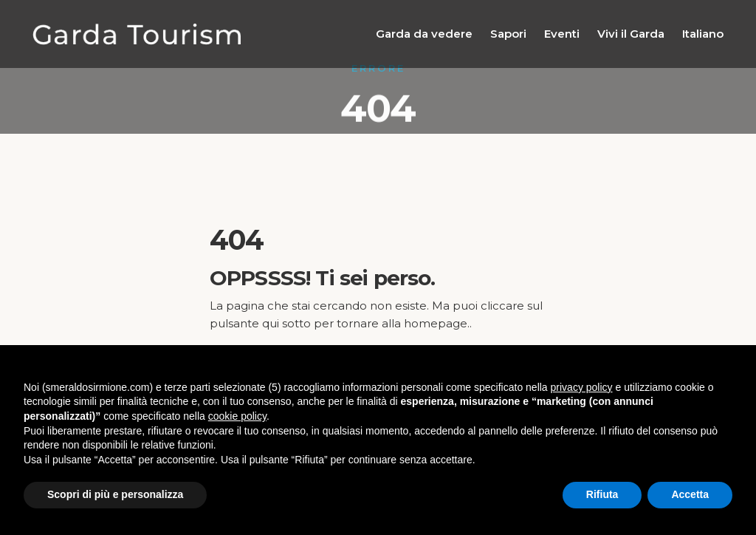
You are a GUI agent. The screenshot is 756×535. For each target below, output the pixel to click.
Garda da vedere (424, 34)
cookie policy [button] (237, 416)
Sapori (508, 34)
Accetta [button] (690, 494)
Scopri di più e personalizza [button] (115, 494)
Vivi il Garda (631, 34)
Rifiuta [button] (602, 494)
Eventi (562, 34)
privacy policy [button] (582, 387)
